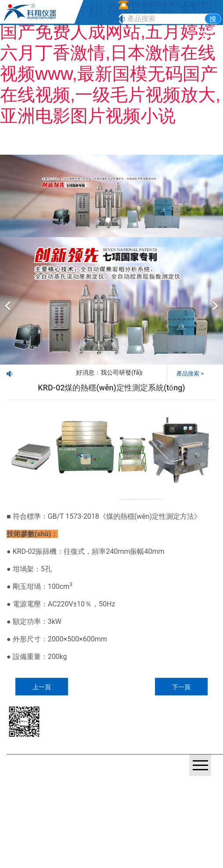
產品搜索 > (190, 374)
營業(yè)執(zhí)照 (39, 777)
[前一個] (9, 301)
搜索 (213, 19)
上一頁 (42, 687)
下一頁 (181, 687)
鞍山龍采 (99, 777)
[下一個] (214, 301)
